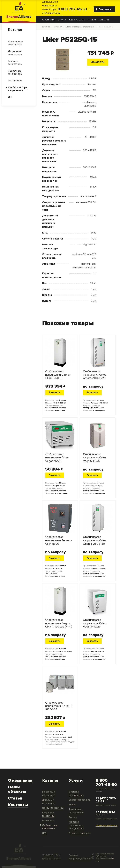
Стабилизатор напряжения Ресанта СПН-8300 (59, 541)
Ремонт (73, 805)
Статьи (92, 20)
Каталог (15, 30)
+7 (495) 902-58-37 (106, 800)
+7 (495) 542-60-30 (106, 814)
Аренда (73, 817)
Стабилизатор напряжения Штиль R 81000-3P (59, 706)
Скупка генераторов (79, 834)
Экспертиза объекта (80, 800)
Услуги (62, 20)
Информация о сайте (105, 858)
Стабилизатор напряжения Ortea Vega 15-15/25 (95, 624)
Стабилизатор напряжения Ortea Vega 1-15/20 (57, 458)
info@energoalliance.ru (106, 826)
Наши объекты (77, 20)
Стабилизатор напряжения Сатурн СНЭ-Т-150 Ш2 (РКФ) (59, 624)
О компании (49, 20)
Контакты (104, 20)
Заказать (98, 62)
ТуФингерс (101, 856)
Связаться (104, 9)
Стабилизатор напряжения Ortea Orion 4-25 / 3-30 (95, 541)
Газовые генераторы (53, 808)
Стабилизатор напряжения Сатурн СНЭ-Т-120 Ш (58, 375)
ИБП (44, 834)
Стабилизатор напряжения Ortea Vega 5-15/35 (95, 458)
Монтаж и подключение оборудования (76, 826)
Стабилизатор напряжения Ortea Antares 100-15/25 (95, 375)
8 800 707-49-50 (72, 9)
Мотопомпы (48, 821)
